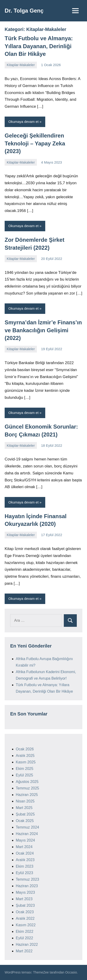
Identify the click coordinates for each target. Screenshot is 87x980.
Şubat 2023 (25, 905)
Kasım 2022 (26, 925)
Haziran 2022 (27, 945)
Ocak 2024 (25, 853)
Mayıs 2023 (25, 892)
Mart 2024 (24, 847)
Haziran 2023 (27, 886)
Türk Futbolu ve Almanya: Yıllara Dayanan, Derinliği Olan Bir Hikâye (39, 46)
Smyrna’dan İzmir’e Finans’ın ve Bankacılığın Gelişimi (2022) (43, 330)
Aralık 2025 (25, 756)
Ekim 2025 (25, 769)
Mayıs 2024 (25, 840)
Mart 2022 (24, 951)
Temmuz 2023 (27, 879)
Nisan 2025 (25, 801)
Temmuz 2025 (27, 788)
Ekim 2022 (25, 931)
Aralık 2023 (25, 860)
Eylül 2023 (24, 873)
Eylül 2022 (24, 938)
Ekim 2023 (25, 866)
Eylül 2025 (24, 775)
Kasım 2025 (26, 762)
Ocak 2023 (25, 912)
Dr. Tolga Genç (24, 11)
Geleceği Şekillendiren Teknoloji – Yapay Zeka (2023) (35, 143)
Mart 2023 (24, 899)
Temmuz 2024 (27, 827)
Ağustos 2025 (27, 782)
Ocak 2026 (25, 749)
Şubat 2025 (25, 814)
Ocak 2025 (25, 821)
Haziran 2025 (27, 795)
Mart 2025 (24, 808)
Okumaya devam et (23, 122)
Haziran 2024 (27, 834)
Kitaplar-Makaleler (21, 65)
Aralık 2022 (25, 918)
